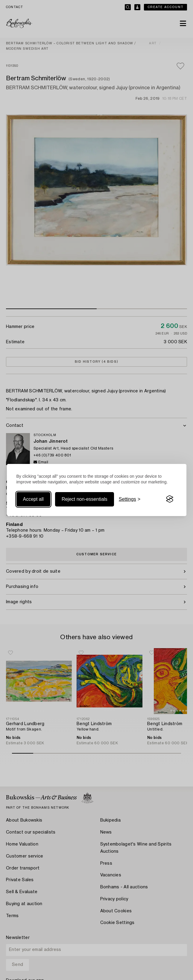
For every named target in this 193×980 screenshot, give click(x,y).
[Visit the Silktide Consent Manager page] (170, 499)
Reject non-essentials (85, 499)
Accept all (33, 499)
